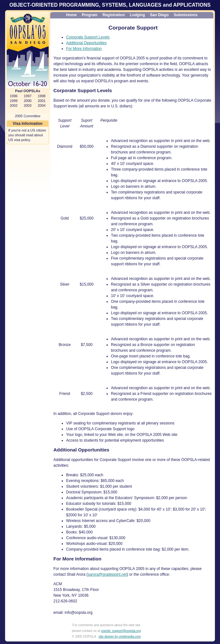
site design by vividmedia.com (120, 637)
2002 (14, 105)
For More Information (84, 49)
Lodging (137, 15)
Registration (113, 15)
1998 (42, 96)
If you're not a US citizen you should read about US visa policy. (27, 135)
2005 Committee (28, 116)
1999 (14, 101)
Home (71, 15)
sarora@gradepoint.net (107, 574)
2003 (28, 105)
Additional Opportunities (86, 43)
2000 (28, 101)
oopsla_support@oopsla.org (121, 631)
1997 (28, 96)
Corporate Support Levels (88, 37)
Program (89, 15)
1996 (14, 96)
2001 (42, 101)
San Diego (159, 15)
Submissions (186, 15)
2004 (42, 105)
